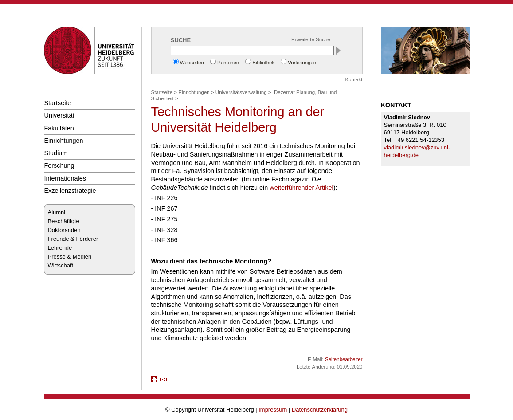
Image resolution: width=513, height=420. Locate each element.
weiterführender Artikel (301, 188)
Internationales (65, 178)
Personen (228, 63)
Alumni (57, 212)
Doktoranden (64, 230)
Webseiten (192, 63)
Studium (56, 153)
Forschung (59, 165)
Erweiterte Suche (311, 39)
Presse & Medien (70, 257)
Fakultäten (59, 128)
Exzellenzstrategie (70, 191)
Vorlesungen (302, 63)
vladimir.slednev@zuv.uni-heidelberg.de (417, 151)
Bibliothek (263, 63)
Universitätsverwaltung (241, 92)
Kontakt (354, 79)
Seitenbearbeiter (344, 359)
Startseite (58, 103)
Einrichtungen (64, 141)
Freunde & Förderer (73, 239)
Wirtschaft (61, 265)
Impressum (273, 410)
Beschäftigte (64, 221)
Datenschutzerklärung (320, 410)
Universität (59, 115)
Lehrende (60, 248)
